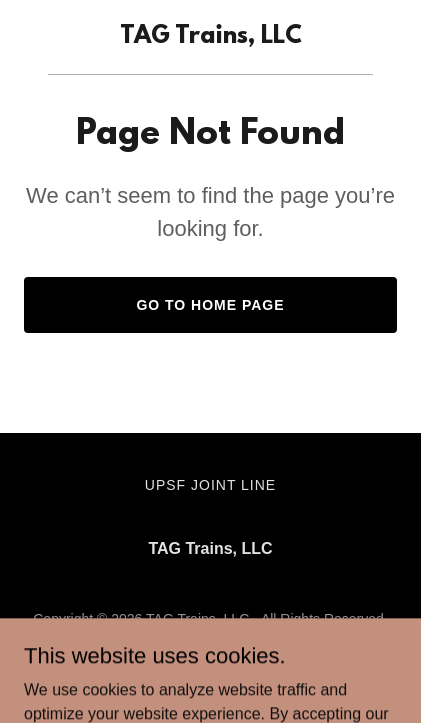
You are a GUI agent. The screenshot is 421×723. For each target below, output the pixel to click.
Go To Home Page (210, 305)
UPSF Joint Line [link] (210, 485)
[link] (211, 37)
